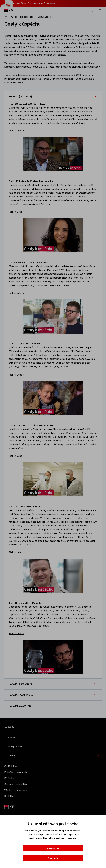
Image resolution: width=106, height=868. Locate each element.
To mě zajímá (50, 3)
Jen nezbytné (53, 848)
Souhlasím (53, 858)
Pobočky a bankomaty (16, 772)
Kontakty (9, 796)
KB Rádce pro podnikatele (23, 17)
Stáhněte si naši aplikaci (16, 784)
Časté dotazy (11, 766)
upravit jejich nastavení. (65, 838)
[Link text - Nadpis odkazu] (10, 807)
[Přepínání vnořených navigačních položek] (53, 738)
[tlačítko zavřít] (99, 3)
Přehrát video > (16, 131)
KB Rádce (9, 778)
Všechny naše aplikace (16, 790)
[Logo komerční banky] (11, 10)
